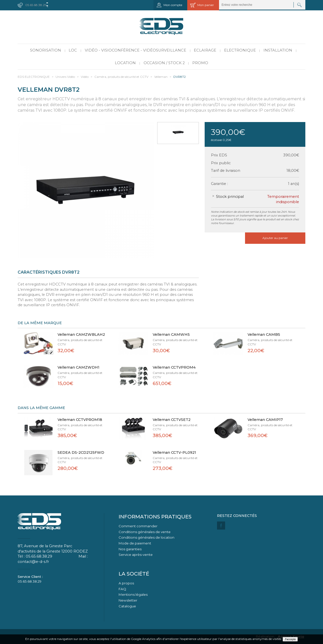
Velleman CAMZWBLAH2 (81, 335)
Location (125, 63)
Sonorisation (46, 50)
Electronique (240, 50)
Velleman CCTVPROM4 (174, 367)
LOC (73, 50)
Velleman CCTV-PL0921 (174, 452)
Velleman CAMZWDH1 (78, 367)
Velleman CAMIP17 (265, 420)
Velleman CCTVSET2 (172, 420)
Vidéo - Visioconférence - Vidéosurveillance (136, 50)
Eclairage (205, 50)
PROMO (200, 63)
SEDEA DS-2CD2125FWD (81, 452)
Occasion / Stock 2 (164, 63)
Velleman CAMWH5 (171, 335)
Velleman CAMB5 (264, 335)
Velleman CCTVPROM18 (80, 420)
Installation (278, 50)
